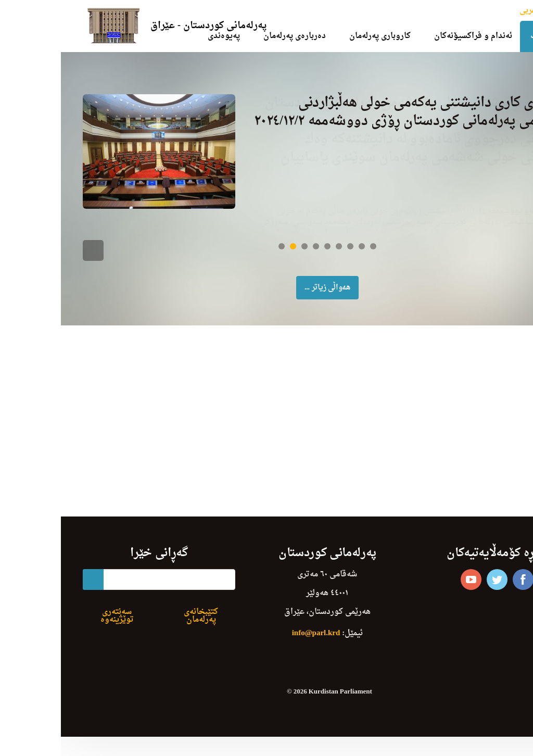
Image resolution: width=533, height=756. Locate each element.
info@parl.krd (255, 642)
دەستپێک (485, 36)
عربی (467, 11)
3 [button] (244, 255)
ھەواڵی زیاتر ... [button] (266, 297)
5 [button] (266, 255)
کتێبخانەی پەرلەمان (140, 625)
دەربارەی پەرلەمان (234, 36)
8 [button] (301, 255)
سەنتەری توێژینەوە (56, 625)
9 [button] (312, 255)
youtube (410, 588)
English (493, 11)
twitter (436, 588)
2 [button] (232, 255)
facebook (462, 588)
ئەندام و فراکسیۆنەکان (412, 36)
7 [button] (289, 255)
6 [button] (278, 255)
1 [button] (221, 255)
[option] (266, 156)
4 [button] (255, 255)
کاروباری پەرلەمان (319, 36)
